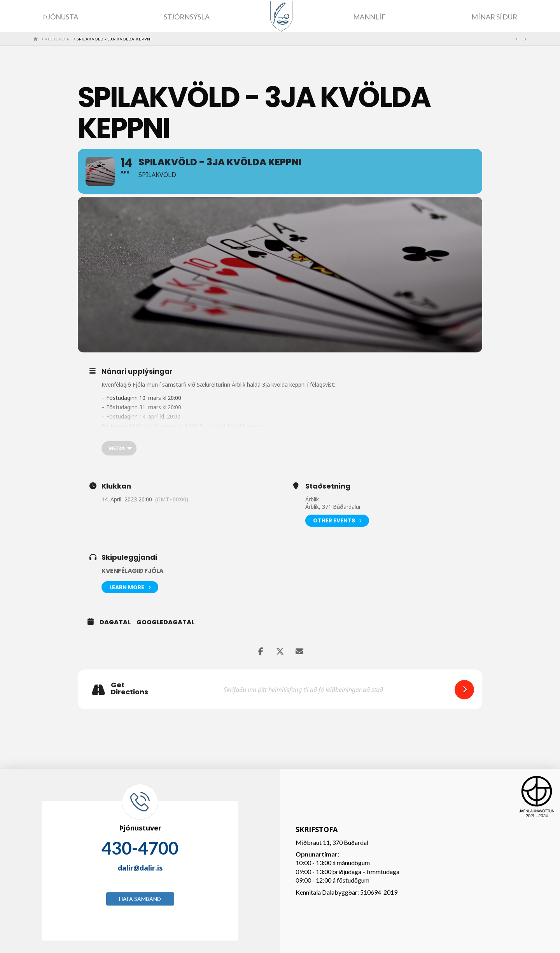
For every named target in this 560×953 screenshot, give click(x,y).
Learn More (130, 587)
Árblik (312, 499)
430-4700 (140, 848)
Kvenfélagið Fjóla (133, 571)
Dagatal (115, 622)
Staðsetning (328, 486)
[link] (221, 385)
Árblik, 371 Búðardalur (333, 507)
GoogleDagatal (165, 622)
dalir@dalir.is (140, 868)
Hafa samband (140, 899)
